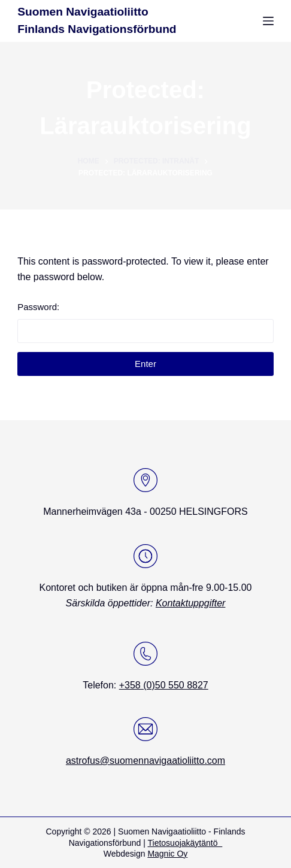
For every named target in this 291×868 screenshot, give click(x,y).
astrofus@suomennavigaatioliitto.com (145, 761)
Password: (145, 323)
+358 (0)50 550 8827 (164, 685)
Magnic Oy (167, 854)
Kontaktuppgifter (191, 603)
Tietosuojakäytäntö (185, 843)
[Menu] (268, 21)
